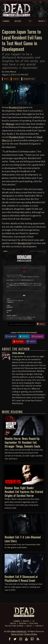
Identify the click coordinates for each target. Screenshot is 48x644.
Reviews (23, 624)
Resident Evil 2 (17, 137)
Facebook (11, 337)
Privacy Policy (31, 634)
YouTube (18, 342)
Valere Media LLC (19, 631)
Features (34, 624)
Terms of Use (17, 634)
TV (33, 621)
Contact (39, 626)
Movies (26, 621)
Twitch (31, 342)
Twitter (24, 337)
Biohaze (10, 124)
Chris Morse (10, 72)
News (6, 79)
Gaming (16, 79)
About (29, 626)
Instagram (37, 337)
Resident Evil (29, 79)
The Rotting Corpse (14, 626)
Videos (13, 624)
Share (41, 324)
